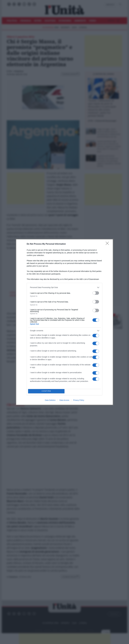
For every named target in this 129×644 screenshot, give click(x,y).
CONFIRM (46, 391)
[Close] (108, 244)
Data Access (64, 400)
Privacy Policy (79, 400)
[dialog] (64, 322)
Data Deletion (50, 400)
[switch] (96, 293)
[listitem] (64, 287)
